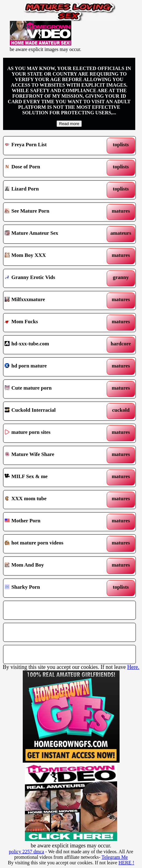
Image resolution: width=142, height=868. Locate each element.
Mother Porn (52, 522)
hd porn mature (52, 367)
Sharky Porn (52, 588)
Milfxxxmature (52, 300)
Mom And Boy (52, 566)
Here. (133, 667)
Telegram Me (115, 857)
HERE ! (126, 863)
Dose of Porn (52, 168)
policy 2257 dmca (27, 852)
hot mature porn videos (52, 544)
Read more (69, 124)
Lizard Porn (52, 190)
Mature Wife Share (52, 455)
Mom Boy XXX (52, 256)
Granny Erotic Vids (52, 278)
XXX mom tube (52, 500)
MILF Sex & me (52, 477)
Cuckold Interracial (52, 411)
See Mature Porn (52, 212)
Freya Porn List (52, 146)
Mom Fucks (52, 323)
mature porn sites (52, 433)
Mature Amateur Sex (52, 234)
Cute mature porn (52, 389)
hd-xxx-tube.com (52, 345)
